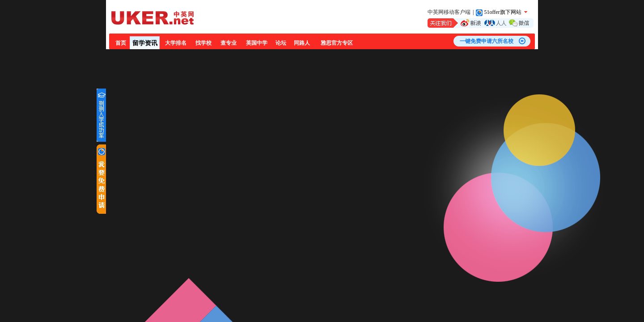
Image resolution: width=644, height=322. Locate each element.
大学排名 (176, 43)
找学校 (203, 43)
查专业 (229, 43)
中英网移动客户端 (449, 12)
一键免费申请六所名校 (487, 41)
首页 (121, 43)
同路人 (302, 43)
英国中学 (257, 43)
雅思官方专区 (337, 43)
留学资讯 (145, 43)
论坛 (281, 43)
